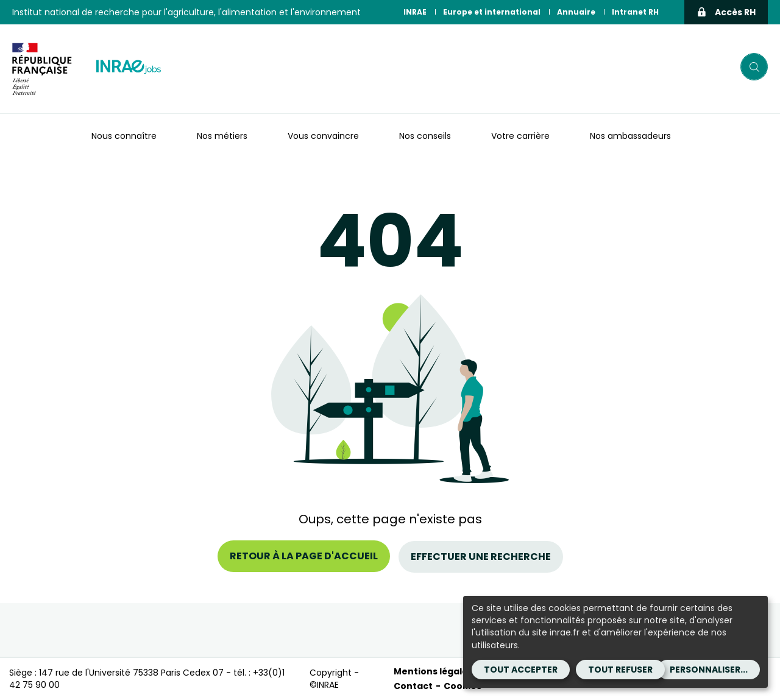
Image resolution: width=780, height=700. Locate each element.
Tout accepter (521, 670)
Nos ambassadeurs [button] (630, 136)
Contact (413, 686)
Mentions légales (433, 671)
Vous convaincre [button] (323, 136)
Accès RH (726, 12)
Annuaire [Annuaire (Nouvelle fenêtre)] (576, 12)
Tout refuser (620, 670)
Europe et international (492, 12)
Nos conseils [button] (425, 136)
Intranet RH (635, 12)
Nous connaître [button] (124, 136)
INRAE (415, 12)
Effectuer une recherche (481, 556)
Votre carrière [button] (520, 136)
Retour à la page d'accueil (304, 556)
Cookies (463, 686)
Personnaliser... (709, 670)
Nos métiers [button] (222, 136)
